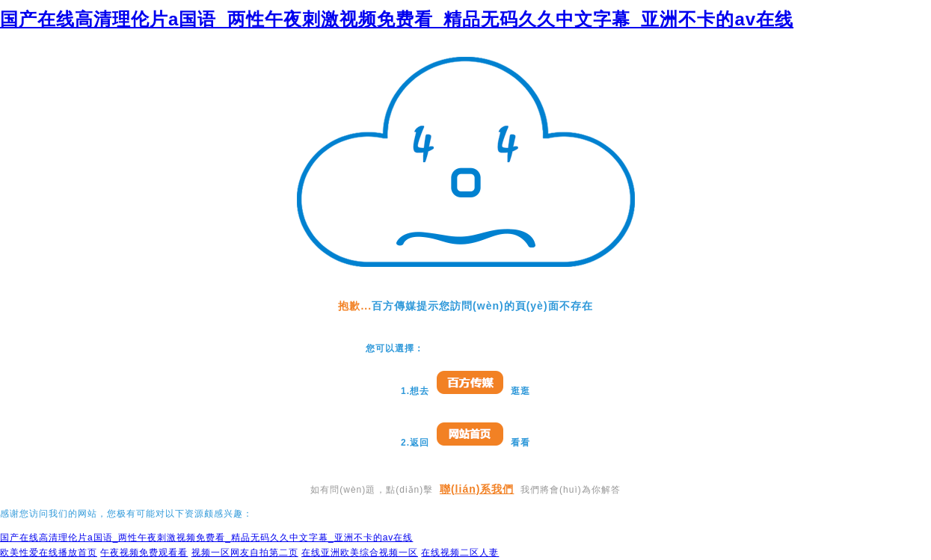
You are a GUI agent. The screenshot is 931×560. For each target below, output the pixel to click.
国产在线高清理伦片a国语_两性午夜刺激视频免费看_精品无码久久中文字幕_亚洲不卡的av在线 (397, 19)
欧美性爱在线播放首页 (49, 553)
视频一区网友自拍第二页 (245, 553)
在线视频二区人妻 (460, 553)
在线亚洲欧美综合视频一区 (360, 553)
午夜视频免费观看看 (144, 553)
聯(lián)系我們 (477, 489)
